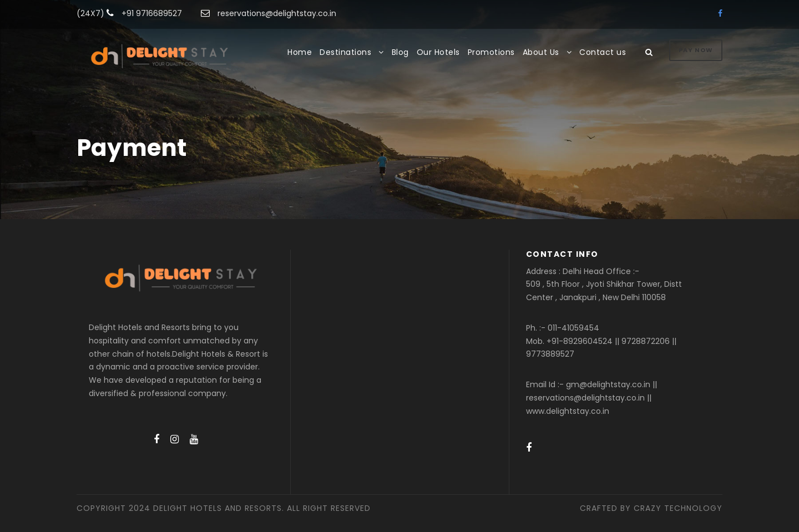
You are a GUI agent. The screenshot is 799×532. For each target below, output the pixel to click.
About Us (541, 52)
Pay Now (696, 50)
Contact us (603, 52)
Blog (400, 52)
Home (300, 52)
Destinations (345, 52)
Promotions (491, 52)
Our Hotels (438, 52)
